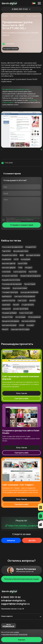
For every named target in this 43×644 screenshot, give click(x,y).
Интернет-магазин (11, 49)
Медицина (6, 309)
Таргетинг (6, 251)
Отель (21, 325)
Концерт (30, 325)
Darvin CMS (22, 263)
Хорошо (22, 640)
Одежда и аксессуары (20, 329)
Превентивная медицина (30, 276)
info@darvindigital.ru (13, 601)
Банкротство (7, 317)
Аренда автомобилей (29, 292)
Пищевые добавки (9, 313)
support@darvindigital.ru (15, 604)
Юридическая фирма (10, 321)
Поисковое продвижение (12, 247)
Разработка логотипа (11, 280)
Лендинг (28, 268)
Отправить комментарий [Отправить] (22, 225)
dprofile (32, 540)
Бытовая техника (33, 255)
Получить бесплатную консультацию (21, 579)
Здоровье (6, 305)
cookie (16, 632)
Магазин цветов (9, 263)
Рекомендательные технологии (15, 634)
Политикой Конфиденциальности (27, 218)
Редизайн (6, 288)
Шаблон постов (8, 301)
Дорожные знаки (20, 288)
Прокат (16, 305)
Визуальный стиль (21, 251)
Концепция (25, 259)
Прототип (33, 272)
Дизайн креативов (21, 309)
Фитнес (32, 301)
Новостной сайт (26, 313)
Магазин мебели (28, 321)
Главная (5, 16)
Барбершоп (7, 296)
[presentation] (2, 150)
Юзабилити (7, 259)
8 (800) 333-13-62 (20, 9)
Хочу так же (22, 393)
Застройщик (20, 317)
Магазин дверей (9, 268)
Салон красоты (20, 272)
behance (11, 540)
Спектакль (6, 272)
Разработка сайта (10, 255)
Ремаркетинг (31, 247)
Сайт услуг (22, 301)
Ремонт (5, 329)
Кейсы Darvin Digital (17, 16)
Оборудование (34, 317)
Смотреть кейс (21, 398)
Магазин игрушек (9, 325)
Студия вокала (28, 305)
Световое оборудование (25, 296)
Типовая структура (10, 292)
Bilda (22, 255)
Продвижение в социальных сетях (16, 89)
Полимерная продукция (12, 284)
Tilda (20, 268)
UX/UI (16, 259)
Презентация (30, 284)
